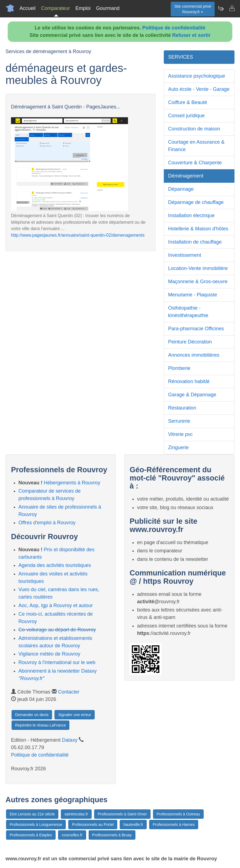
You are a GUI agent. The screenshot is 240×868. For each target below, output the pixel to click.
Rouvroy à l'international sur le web (57, 662)
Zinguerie (178, 447)
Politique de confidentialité (174, 28)
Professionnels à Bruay (112, 835)
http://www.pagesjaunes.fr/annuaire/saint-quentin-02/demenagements (78, 235)
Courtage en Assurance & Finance (196, 146)
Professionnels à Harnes (174, 825)
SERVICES (181, 57)
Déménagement (186, 176)
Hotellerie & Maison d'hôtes (198, 229)
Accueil (28, 8)
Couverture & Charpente (195, 163)
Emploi (83, 8)
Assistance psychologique (197, 76)
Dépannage (181, 189)
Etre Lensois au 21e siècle (32, 814)
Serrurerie (179, 421)
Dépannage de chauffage (196, 202)
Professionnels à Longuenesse (36, 825)
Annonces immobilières (194, 355)
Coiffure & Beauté (188, 102)
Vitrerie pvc (181, 434)
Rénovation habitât (189, 381)
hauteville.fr (133, 825)
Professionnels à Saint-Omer (122, 814)
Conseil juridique (186, 116)
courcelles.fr (72, 835)
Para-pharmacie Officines (196, 329)
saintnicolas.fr (76, 814)
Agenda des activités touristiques (55, 565)
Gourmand (108, 8)
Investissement (185, 255)
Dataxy (70, 740)
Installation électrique (191, 215)
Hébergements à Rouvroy (72, 483)
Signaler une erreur (75, 715)
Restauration (182, 408)
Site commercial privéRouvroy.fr (193, 9)
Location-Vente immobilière (198, 268)
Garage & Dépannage (192, 395)
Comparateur (55, 8)
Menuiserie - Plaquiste (193, 295)
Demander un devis (32, 715)
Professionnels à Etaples (31, 835)
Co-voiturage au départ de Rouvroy (57, 630)
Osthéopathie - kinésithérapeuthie (188, 312)
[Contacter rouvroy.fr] (232, 8)
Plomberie (179, 368)
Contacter (69, 692)
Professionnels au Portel (93, 825)
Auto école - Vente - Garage (199, 89)
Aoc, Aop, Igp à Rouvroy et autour (56, 605)
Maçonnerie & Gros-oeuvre (198, 282)
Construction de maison (194, 129)
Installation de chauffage (195, 242)
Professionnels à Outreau (178, 814)
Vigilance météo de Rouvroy (49, 654)
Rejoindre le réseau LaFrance (40, 725)
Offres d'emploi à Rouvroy (47, 523)
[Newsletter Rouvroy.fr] (221, 8)
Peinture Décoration (190, 342)
